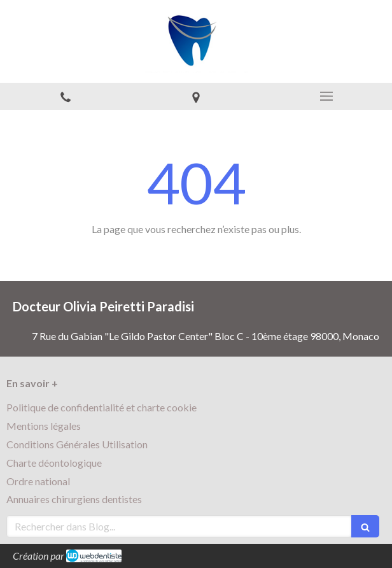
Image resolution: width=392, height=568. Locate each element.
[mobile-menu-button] (327, 96)
